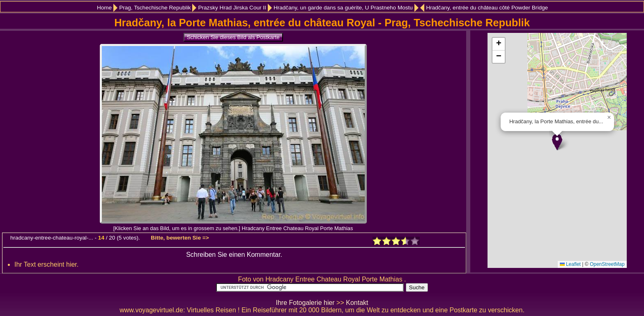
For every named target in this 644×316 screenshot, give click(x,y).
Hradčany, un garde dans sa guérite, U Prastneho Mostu (343, 8)
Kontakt (357, 303)
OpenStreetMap (607, 264)
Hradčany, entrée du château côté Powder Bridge (487, 8)
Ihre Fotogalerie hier (305, 303)
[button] (557, 142)
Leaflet (570, 264)
